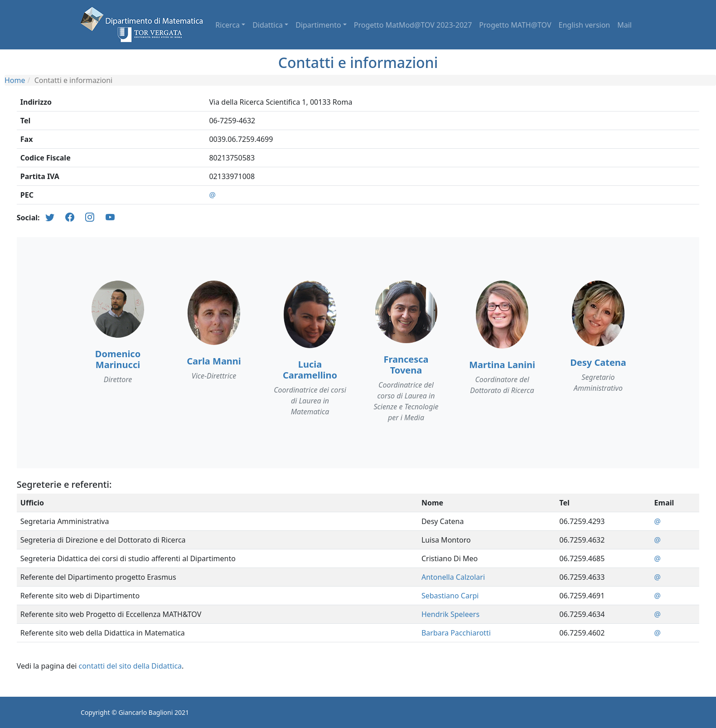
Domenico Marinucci (118, 359)
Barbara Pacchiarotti (456, 633)
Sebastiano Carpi (450, 596)
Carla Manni (214, 361)
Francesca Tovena (406, 365)
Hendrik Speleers (450, 614)
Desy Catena (598, 362)
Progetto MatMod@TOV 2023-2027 (413, 25)
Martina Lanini (502, 365)
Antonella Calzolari (453, 577)
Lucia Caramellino (310, 370)
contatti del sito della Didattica (130, 666)
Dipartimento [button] (318, 25)
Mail (624, 25)
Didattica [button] (268, 25)
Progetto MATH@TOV (515, 25)
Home (15, 80)
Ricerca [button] (227, 25)
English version (585, 25)
